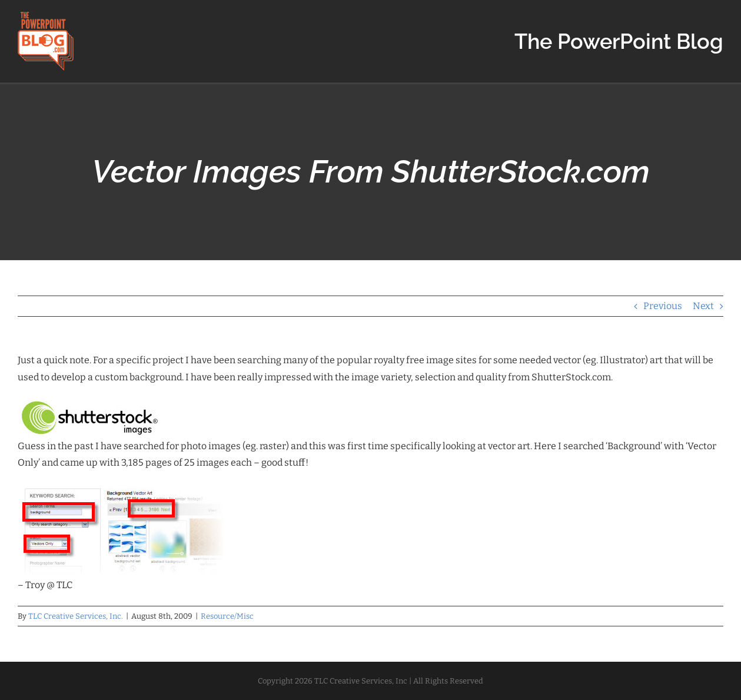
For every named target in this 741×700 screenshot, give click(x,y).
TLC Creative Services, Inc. (76, 616)
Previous (663, 306)
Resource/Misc (227, 616)
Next (703, 306)
